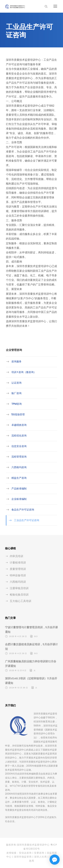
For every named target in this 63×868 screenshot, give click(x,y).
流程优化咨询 (19, 436)
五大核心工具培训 (20, 601)
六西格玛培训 (18, 582)
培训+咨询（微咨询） (24, 372)
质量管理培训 (18, 569)
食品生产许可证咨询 (23, 510)
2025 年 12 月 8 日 (18, 670)
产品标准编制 (19, 488)
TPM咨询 (17, 404)
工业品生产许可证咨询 (27, 520)
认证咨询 (16, 383)
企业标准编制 (19, 499)
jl (35, 670)
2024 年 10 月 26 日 (18, 688)
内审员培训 (16, 556)
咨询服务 (16, 361)
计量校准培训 (18, 563)
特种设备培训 (18, 575)
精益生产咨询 (19, 478)
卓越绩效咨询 (19, 425)
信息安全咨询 (19, 446)
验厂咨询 (16, 393)
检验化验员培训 (19, 595)
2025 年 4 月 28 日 (18, 636)
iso (36, 636)
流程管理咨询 (19, 457)
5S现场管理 (18, 414)
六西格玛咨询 (19, 467)
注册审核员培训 (19, 588)
